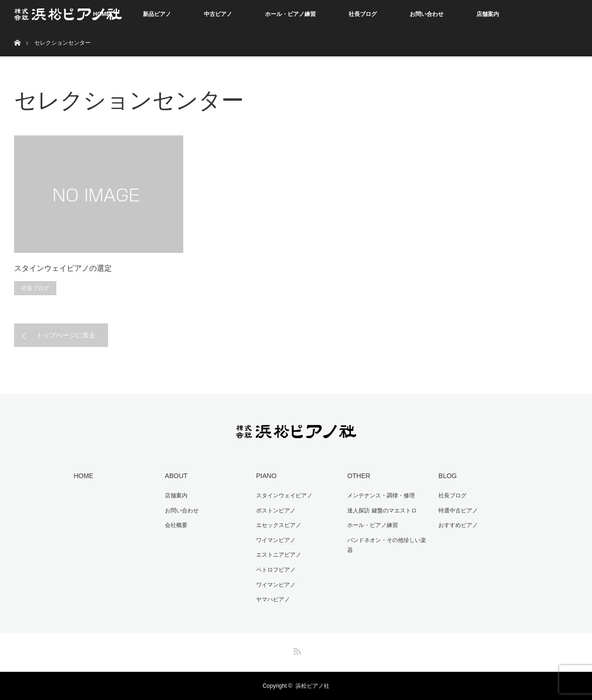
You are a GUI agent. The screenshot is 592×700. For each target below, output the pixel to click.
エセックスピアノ (279, 525)
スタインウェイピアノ (284, 496)
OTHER (359, 476)
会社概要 (176, 525)
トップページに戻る (66, 335)
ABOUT (176, 476)
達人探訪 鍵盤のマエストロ (382, 511)
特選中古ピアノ (458, 511)
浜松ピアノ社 (312, 686)
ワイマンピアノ (276, 540)
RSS (296, 650)
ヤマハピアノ (273, 599)
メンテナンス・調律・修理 (381, 496)
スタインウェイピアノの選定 (63, 268)
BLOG (448, 476)
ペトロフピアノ (276, 570)
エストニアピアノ (279, 555)
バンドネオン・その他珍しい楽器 (387, 545)
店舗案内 (488, 14)
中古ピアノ (218, 14)
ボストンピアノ (276, 511)
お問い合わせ (427, 14)
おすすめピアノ (458, 525)
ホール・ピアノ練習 (290, 14)
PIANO (266, 476)
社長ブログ (363, 14)
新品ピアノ (157, 14)
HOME (84, 476)
